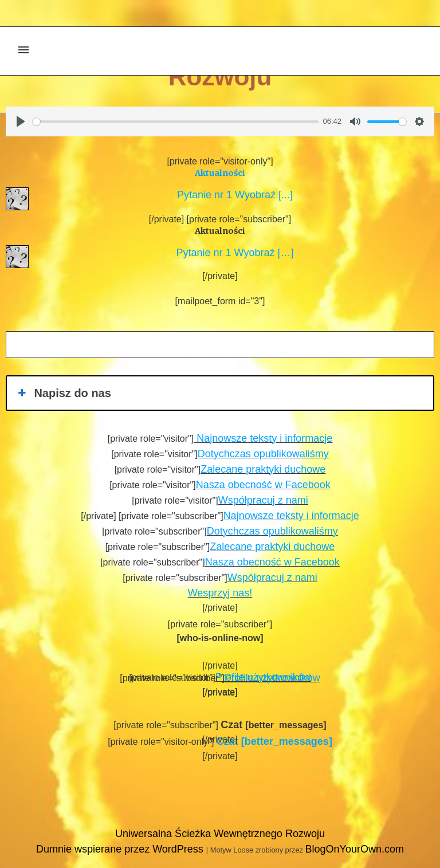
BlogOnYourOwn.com (354, 849)
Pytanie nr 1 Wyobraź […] (232, 253)
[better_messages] (274, 741)
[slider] (176, 122)
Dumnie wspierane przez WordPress (121, 849)
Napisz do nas (63, 393)
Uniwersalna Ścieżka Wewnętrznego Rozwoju (220, 834)
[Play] (21, 121)
